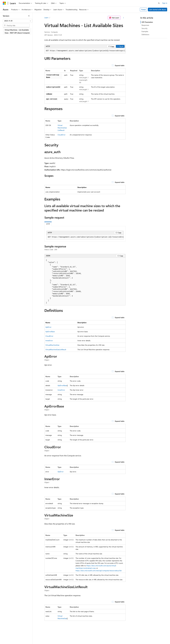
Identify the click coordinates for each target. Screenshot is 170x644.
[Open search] (159, 3)
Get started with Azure (158, 10)
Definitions (145, 34)
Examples (145, 31)
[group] (85, 51)
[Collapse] (29, 16)
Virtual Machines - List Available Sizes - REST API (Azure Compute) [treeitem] (17, 31)
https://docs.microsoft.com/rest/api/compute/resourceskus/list (99, 571)
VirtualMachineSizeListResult (62, 128)
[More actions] (124, 18)
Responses (145, 25)
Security (144, 28)
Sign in (165, 3)
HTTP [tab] (48, 224)
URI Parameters (147, 22)
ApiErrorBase (50, 332)
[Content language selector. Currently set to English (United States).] (14, 641)
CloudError (62, 135)
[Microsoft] (4, 3)
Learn (46, 18)
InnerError (49, 340)
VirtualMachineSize (52, 345)
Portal (143, 10)
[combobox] (18, 21)
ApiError (48, 327)
